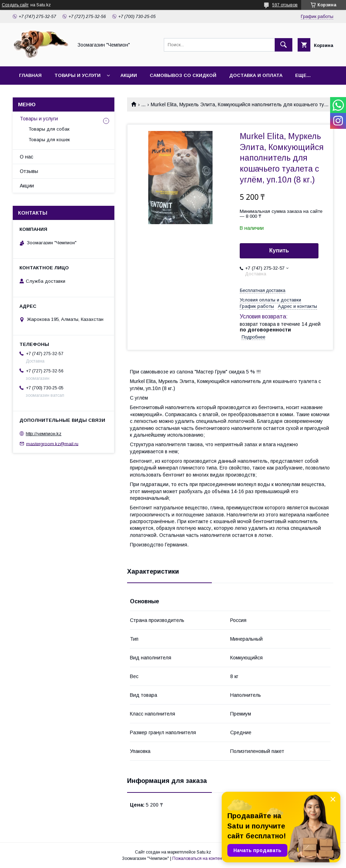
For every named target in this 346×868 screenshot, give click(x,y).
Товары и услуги (77, 75)
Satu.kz (204, 852)
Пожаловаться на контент (198, 858)
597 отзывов (285, 5)
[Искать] (284, 45)
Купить (279, 250)
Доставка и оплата (256, 75)
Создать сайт (15, 5)
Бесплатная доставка (263, 290)
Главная (30, 75)
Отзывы (29, 171)
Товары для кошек (49, 140)
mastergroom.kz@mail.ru (52, 444)
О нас (26, 157)
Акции (129, 75)
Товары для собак (49, 129)
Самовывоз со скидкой (183, 75)
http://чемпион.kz (44, 434)
